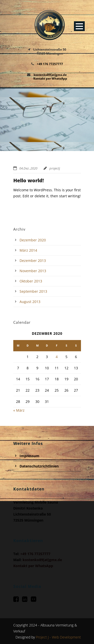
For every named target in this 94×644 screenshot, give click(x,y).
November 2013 (33, 271)
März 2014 (28, 250)
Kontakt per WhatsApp (50, 78)
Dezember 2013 (33, 261)
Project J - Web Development (58, 637)
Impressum (29, 456)
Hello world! (29, 180)
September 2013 (33, 291)
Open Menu (79, 26)
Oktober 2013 (31, 281)
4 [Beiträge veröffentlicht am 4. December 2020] (57, 357)
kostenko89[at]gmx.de (50, 75)
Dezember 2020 (33, 240)
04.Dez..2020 (28, 168)
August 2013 (30, 302)
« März (19, 410)
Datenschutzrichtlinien (39, 466)
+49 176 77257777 (50, 64)
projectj (55, 168)
